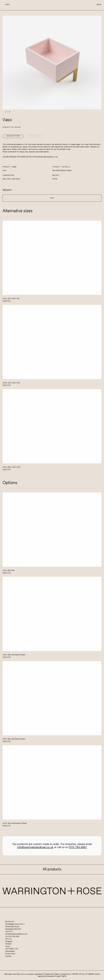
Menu (99, 5)
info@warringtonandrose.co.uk (47, 157)
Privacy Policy (10, 954)
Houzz (7, 946)
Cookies (8, 956)
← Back (6, 5)
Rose (52, 198)
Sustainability (10, 951)
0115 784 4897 (78, 847)
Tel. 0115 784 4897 (12, 937)
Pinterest (8, 944)
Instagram (9, 941)
